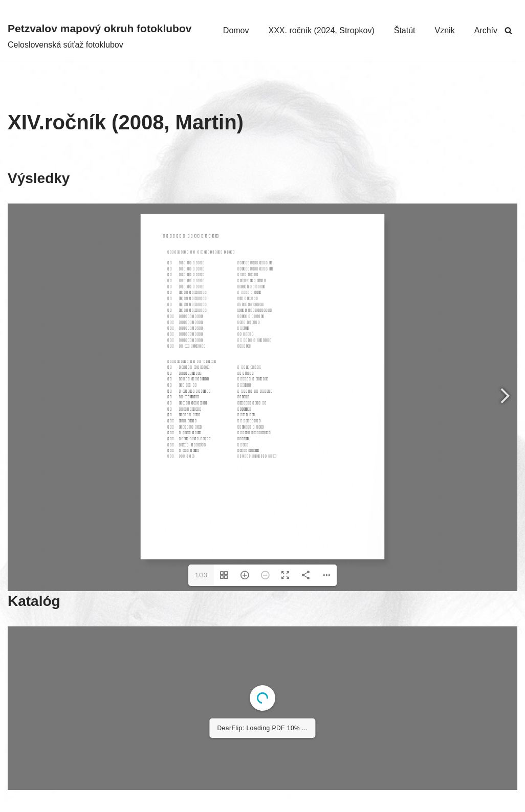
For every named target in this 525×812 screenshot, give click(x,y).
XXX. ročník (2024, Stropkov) (322, 30)
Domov (236, 30)
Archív (486, 30)
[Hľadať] (508, 30)
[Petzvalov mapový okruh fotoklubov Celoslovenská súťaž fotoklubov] (100, 36)
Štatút (405, 30)
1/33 (201, 575)
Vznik (445, 30)
